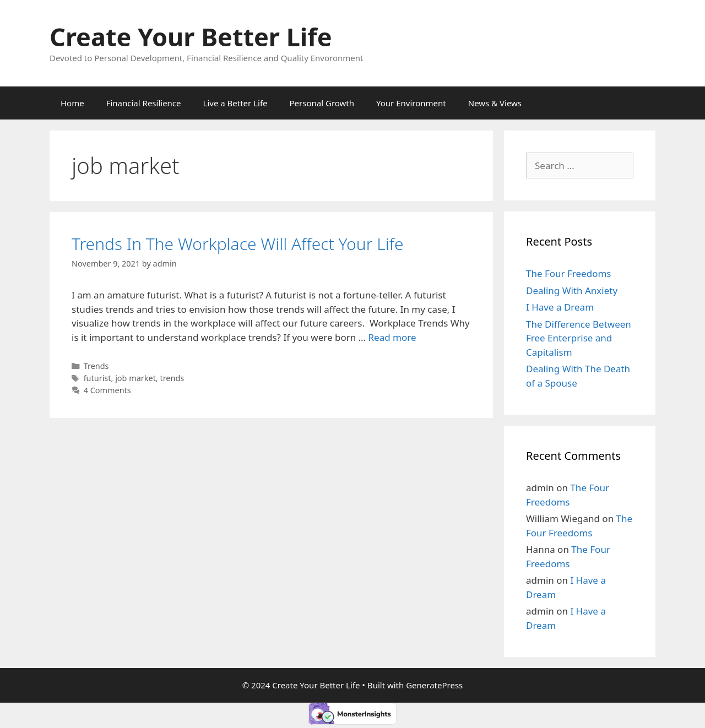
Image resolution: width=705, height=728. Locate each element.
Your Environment (411, 103)
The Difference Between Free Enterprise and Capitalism (579, 338)
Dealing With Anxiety (572, 290)
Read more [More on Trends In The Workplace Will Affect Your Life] (392, 337)
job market (135, 378)
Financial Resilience (144, 103)
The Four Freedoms (568, 273)
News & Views (495, 103)
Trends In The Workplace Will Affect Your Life (238, 244)
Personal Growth (322, 103)
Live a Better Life (235, 103)
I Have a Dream (560, 307)
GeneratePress (434, 685)
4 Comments (107, 390)
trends (172, 378)
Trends (96, 366)
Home (72, 103)
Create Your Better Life (191, 37)
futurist (97, 378)
